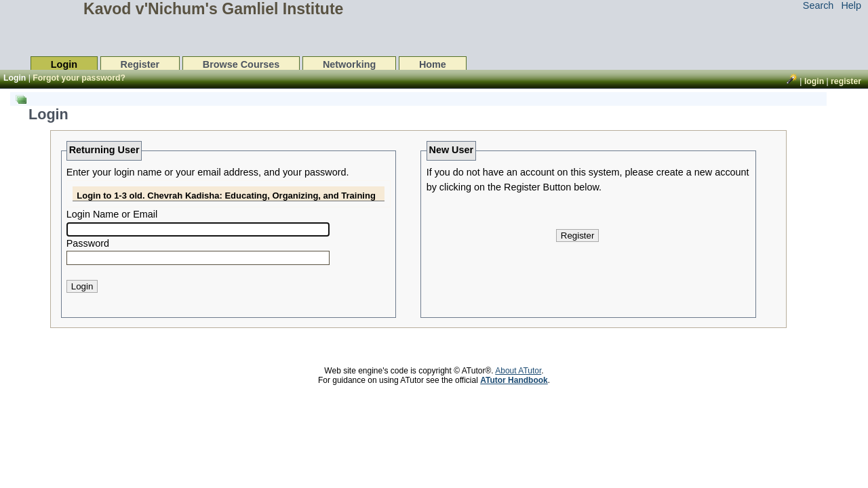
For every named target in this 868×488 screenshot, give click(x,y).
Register (140, 64)
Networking (349, 64)
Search (818, 5)
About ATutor (518, 371)
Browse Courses (241, 64)
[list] (416, 217)
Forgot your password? (79, 78)
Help (851, 5)
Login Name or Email (112, 214)
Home (433, 64)
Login (64, 64)
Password (88, 243)
